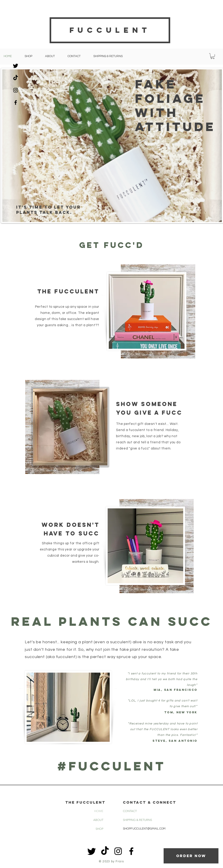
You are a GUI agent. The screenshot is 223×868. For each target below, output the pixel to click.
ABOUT (98, 820)
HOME (99, 811)
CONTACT (130, 811)
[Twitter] (16, 66)
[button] (213, 56)
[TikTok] (16, 78)
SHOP (99, 829)
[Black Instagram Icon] (16, 90)
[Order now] (191, 856)
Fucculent (110, 30)
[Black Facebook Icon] (16, 102)
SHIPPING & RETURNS (137, 820)
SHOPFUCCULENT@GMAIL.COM (144, 829)
